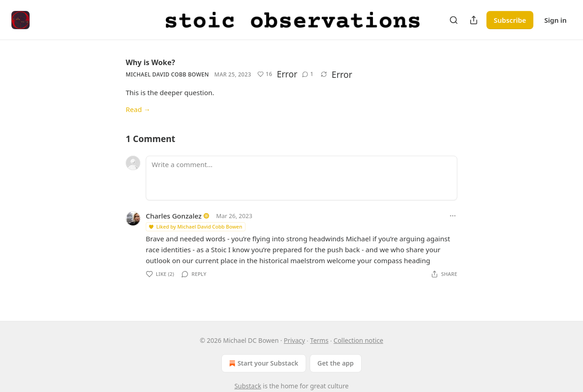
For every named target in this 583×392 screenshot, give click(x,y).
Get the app (336, 363)
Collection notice (358, 340)
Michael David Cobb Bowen (167, 74)
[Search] (454, 20)
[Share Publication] (474, 20)
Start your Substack (263, 363)
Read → (138, 109)
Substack (248, 386)
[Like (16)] (265, 74)
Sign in (555, 20)
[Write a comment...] (302, 178)
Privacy (294, 340)
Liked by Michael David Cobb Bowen (195, 227)
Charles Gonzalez (174, 216)
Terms (319, 340)
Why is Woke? (150, 62)
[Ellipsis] (453, 216)
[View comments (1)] (308, 74)
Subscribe (510, 20)
